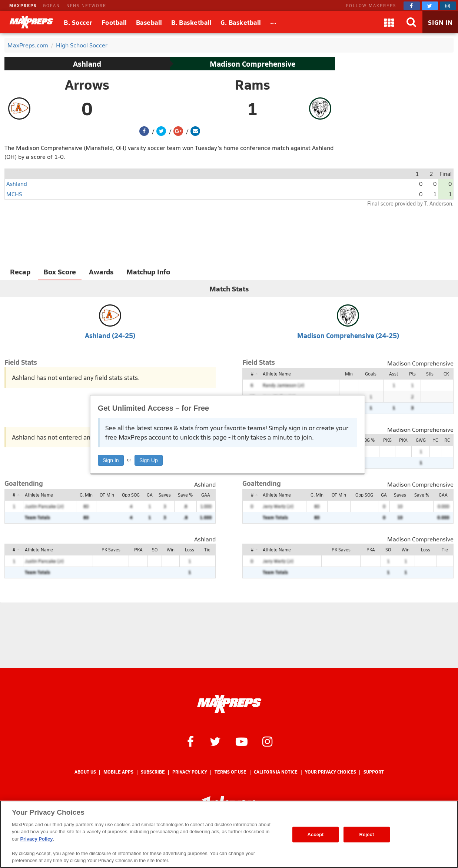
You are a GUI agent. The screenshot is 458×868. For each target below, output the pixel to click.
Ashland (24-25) (110, 335)
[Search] (411, 22)
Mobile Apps (118, 772)
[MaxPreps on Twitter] (430, 6)
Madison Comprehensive (253, 64)
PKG (387, 440)
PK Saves (111, 550)
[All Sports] (273, 22)
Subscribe (153, 772)
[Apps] (389, 22)
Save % (185, 495)
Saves (165, 495)
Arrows (87, 84)
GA (150, 495)
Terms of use (230, 772)
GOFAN (52, 5)
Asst (394, 374)
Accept (315, 834)
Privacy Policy (190, 772)
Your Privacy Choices (331, 772)
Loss (190, 550)
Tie (207, 550)
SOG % (368, 440)
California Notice (276, 772)
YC (435, 440)
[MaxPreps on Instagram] (448, 6)
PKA (403, 440)
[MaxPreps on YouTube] (242, 741)
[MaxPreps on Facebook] (412, 6)
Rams (253, 84)
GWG (421, 440)
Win (171, 550)
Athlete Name (277, 374)
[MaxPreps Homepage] (229, 704)
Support (374, 772)
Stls (430, 374)
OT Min (107, 495)
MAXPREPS (23, 5)
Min (349, 374)
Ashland (87, 64)
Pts (412, 374)
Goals (371, 374)
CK (446, 374)
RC (447, 440)
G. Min (86, 495)
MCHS (14, 194)
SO (155, 550)
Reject (367, 834)
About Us (85, 772)
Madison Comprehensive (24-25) (348, 335)
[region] (229, 834)
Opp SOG (131, 495)
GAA (206, 495)
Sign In (111, 460)
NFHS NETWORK (86, 5)
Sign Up (149, 460)
